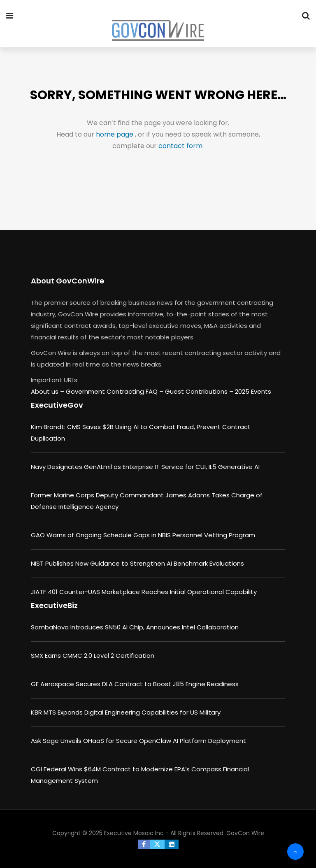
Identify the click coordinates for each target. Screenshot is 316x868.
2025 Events (253, 391)
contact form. (181, 146)
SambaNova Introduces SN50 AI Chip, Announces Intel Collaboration (135, 627)
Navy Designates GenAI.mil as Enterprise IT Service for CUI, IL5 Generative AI (145, 467)
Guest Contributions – (200, 391)
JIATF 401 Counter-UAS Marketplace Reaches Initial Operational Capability (144, 592)
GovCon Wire (245, 833)
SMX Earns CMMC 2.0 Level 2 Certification (93, 656)
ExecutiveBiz (54, 605)
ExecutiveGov (57, 405)
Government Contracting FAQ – (115, 391)
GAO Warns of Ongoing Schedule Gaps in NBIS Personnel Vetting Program (143, 535)
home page (115, 134)
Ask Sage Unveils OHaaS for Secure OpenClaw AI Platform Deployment (138, 741)
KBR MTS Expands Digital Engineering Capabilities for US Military (126, 712)
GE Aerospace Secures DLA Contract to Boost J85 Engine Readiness (135, 684)
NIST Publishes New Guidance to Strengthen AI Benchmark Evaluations (137, 563)
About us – (48, 391)
